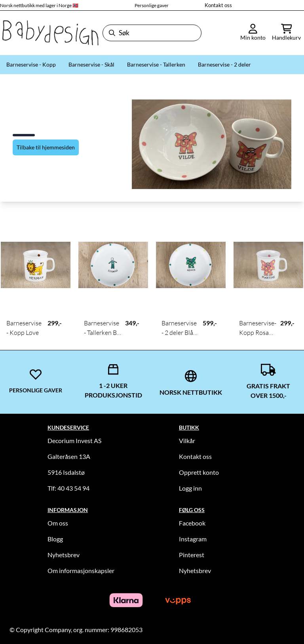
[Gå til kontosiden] (253, 33)
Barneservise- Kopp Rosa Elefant (258, 328)
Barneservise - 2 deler (224, 64)
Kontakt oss (218, 5)
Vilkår (187, 440)
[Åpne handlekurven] (286, 33)
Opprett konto (199, 472)
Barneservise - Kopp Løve (24, 328)
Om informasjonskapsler (81, 570)
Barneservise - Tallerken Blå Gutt (103, 328)
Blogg (55, 539)
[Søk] (152, 33)
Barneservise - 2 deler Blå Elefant (179, 328)
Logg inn (190, 488)
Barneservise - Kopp (31, 64)
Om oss (58, 523)
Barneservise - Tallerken (156, 64)
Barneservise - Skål (91, 64)
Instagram (193, 539)
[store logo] (50, 33)
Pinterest (192, 555)
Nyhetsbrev (64, 555)
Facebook (192, 523)
